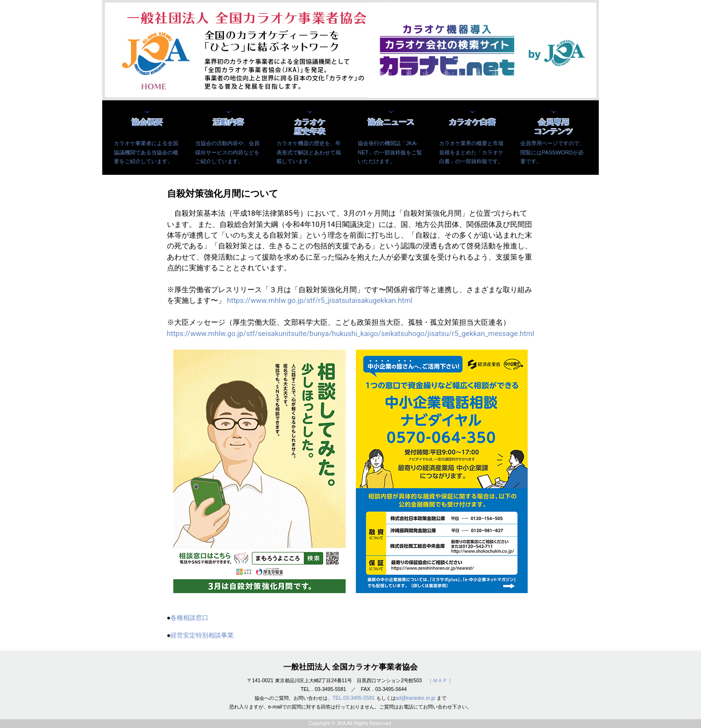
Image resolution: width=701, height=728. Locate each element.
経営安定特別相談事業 (202, 635)
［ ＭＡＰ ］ (441, 681)
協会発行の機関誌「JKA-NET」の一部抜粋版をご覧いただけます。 (390, 152)
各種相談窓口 (189, 618)
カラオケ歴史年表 (310, 127)
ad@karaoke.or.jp (416, 698)
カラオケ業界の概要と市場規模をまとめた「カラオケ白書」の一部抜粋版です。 (471, 152)
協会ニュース (391, 122)
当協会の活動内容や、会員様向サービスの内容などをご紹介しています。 (227, 152)
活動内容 (228, 122)
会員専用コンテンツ (553, 127)
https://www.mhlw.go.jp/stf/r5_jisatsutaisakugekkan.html (320, 300)
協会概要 (147, 122)
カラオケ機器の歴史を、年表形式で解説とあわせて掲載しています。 (309, 152)
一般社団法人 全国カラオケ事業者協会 (350, 667)
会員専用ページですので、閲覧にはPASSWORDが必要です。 (553, 152)
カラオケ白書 (472, 122)
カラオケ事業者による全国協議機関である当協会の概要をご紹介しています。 (146, 152)
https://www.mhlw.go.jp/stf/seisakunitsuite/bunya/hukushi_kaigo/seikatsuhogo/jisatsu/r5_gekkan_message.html (351, 334)
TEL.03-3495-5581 (354, 698)
